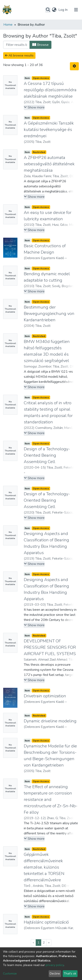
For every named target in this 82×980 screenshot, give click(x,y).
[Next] (49, 943)
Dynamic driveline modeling (50, 721)
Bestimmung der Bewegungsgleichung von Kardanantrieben (49, 314)
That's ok (70, 974)
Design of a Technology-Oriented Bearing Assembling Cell (47, 455)
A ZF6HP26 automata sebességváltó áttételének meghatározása (49, 164)
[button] (54, 10)
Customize (10, 974)
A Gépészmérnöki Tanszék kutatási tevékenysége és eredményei (49, 130)
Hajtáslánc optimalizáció (46, 922)
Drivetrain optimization (45, 696)
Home (8, 25)
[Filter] (16, 45)
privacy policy (55, 965)
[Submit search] (48, 10)
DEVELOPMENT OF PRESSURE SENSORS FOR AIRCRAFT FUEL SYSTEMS (50, 647)
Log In (63, 10)
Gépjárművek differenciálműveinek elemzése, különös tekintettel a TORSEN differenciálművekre (44, 867)
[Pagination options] (74, 66)
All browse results (19, 55)
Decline (55, 974)
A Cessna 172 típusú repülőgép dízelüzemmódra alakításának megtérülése (50, 90)
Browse (40, 45)
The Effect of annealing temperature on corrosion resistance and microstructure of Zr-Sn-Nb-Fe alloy (51, 800)
